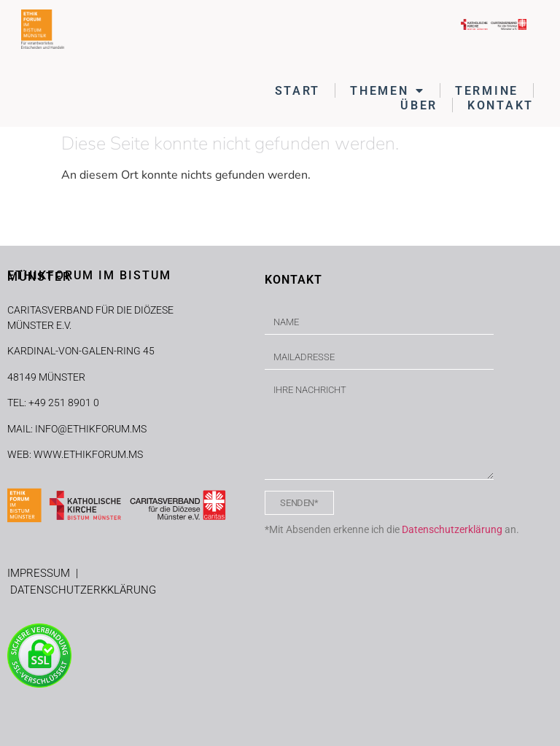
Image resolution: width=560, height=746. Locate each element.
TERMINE (487, 91)
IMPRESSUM (42, 573)
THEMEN (388, 90)
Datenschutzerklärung (452, 529)
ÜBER (419, 105)
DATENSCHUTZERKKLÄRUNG (83, 590)
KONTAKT (501, 105)
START (298, 91)
